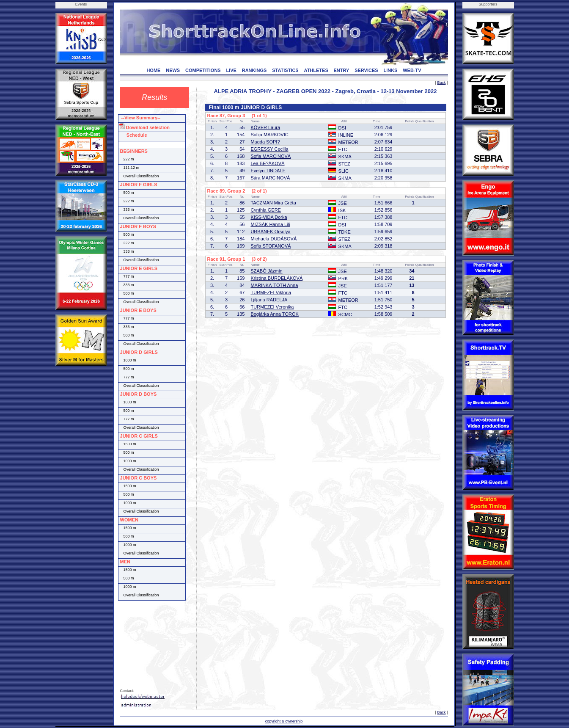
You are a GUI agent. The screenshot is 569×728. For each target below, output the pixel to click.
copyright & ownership (284, 721)
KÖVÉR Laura (265, 127)
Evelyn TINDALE (268, 171)
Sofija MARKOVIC (269, 135)
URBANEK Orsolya (270, 232)
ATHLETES (316, 70)
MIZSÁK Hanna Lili (270, 224)
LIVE (231, 70)
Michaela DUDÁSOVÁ (274, 239)
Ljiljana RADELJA (269, 300)
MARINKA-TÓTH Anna (274, 285)
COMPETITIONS (203, 70)
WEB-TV (412, 70)
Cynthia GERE (266, 210)
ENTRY (342, 70)
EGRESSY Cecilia (269, 149)
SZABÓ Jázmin (266, 271)
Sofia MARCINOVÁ (271, 156)
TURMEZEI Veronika (272, 307)
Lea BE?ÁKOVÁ (267, 163)
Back (441, 83)
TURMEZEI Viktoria (271, 292)
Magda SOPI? (265, 142)
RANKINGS (254, 70)
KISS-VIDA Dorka (269, 217)
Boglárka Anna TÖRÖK (275, 314)
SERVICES (366, 70)
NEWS (173, 70)
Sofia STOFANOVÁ (271, 246)
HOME (153, 70)
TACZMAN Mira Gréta (273, 203)
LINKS (390, 70)
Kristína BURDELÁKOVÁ (276, 278)
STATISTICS (285, 70)
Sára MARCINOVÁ (270, 178)
